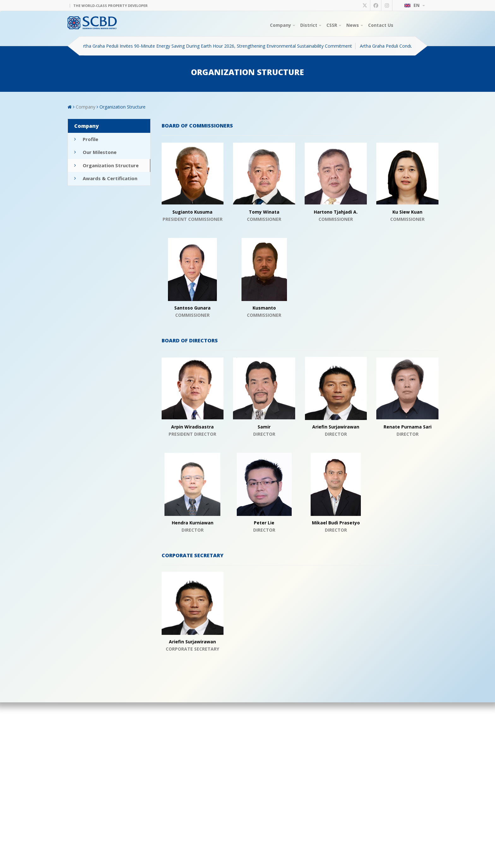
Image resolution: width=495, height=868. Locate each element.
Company (283, 25)
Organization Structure (122, 107)
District (311, 25)
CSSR (334, 25)
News (355, 25)
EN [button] (414, 5)
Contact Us (381, 25)
